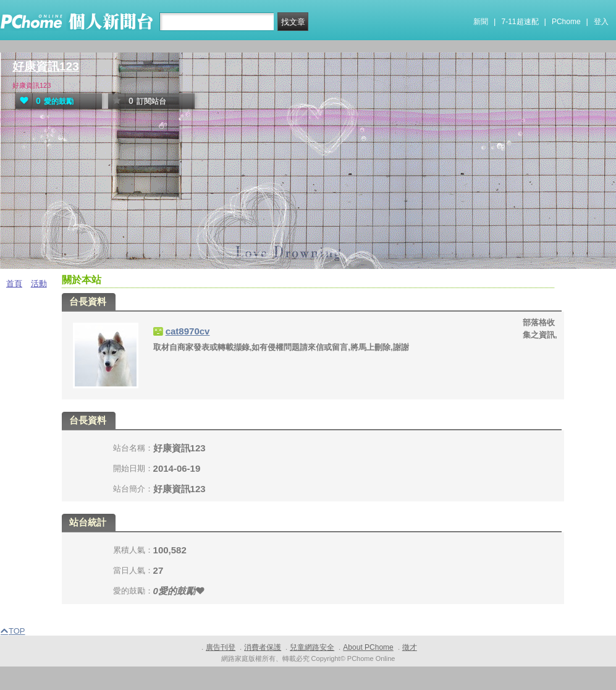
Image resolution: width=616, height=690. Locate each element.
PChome (566, 22)
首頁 (14, 283)
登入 (601, 22)
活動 (39, 283)
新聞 (481, 22)
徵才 (410, 647)
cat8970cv (188, 331)
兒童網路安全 (312, 647)
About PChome (368, 647)
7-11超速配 (520, 22)
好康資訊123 (46, 66)
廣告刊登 (221, 647)
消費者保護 (263, 647)
